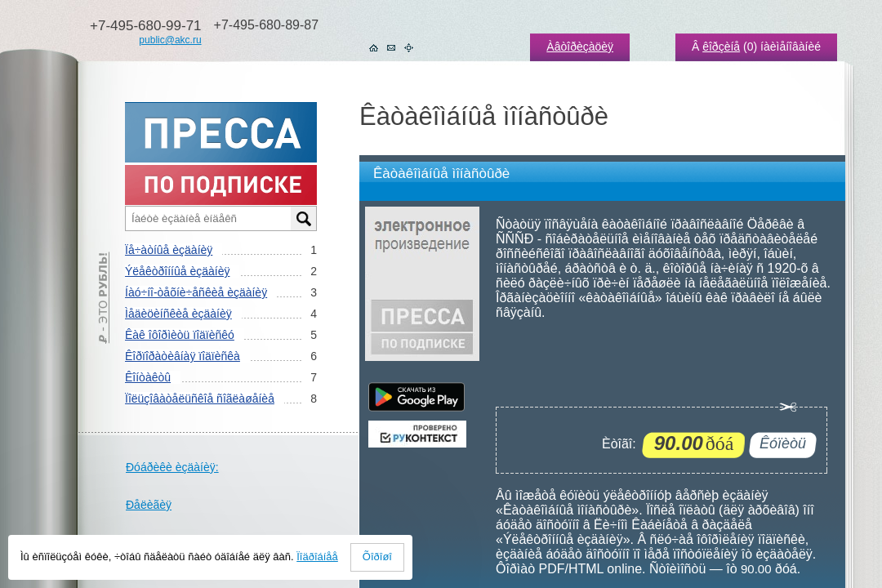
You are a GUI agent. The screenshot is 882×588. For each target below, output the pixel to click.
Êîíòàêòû (148, 377)
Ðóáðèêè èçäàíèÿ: (172, 467)
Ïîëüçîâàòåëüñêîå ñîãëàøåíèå (200, 399)
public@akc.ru (170, 40)
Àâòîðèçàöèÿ (580, 47)
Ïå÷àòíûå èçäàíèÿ (169, 250)
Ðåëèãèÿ (149, 505)
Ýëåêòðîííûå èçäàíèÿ (177, 271)
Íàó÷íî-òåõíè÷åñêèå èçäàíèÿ (196, 292)
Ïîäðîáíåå (317, 557)
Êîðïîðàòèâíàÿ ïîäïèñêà (183, 356)
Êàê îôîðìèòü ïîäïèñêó (180, 335)
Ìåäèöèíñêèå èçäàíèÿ (178, 314)
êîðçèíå (721, 47)
